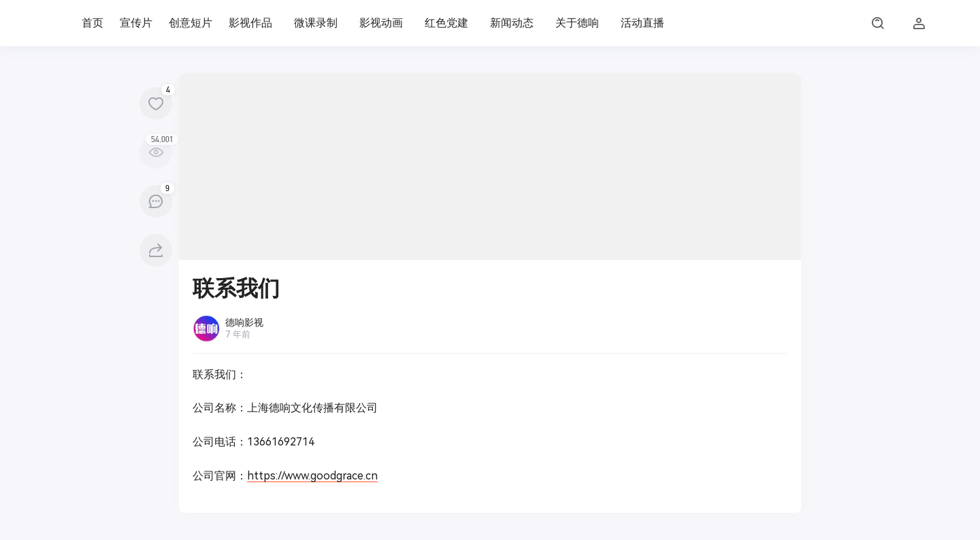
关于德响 (577, 23)
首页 (93, 23)
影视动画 (381, 23)
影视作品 (250, 23)
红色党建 (446, 23)
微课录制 (316, 23)
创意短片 (191, 23)
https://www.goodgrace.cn (312, 476)
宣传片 (136, 23)
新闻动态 (512, 23)
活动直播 (642, 23)
